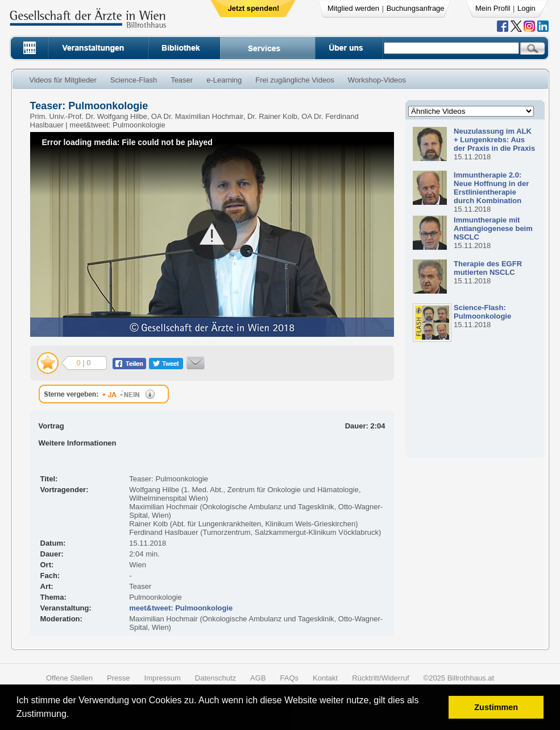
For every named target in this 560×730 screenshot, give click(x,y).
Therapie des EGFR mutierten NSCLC (488, 268)
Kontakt (325, 678)
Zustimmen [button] (496, 707)
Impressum (163, 678)
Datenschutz (215, 678)
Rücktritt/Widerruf (380, 678)
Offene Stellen (69, 678)
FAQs (290, 678)
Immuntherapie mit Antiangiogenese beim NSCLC (493, 228)
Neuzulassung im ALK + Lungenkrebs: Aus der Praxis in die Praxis (494, 140)
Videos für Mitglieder (63, 80)
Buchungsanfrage (416, 8)
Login (526, 8)
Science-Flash (134, 80)
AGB (258, 678)
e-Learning (224, 80)
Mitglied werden (353, 8)
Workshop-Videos (377, 80)
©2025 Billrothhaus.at (459, 678)
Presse (118, 678)
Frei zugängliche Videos (295, 80)
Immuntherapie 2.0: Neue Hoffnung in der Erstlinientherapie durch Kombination (491, 188)
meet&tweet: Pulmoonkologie (181, 608)
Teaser (182, 80)
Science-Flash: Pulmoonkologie (482, 312)
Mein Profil (493, 8)
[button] (73, 715)
